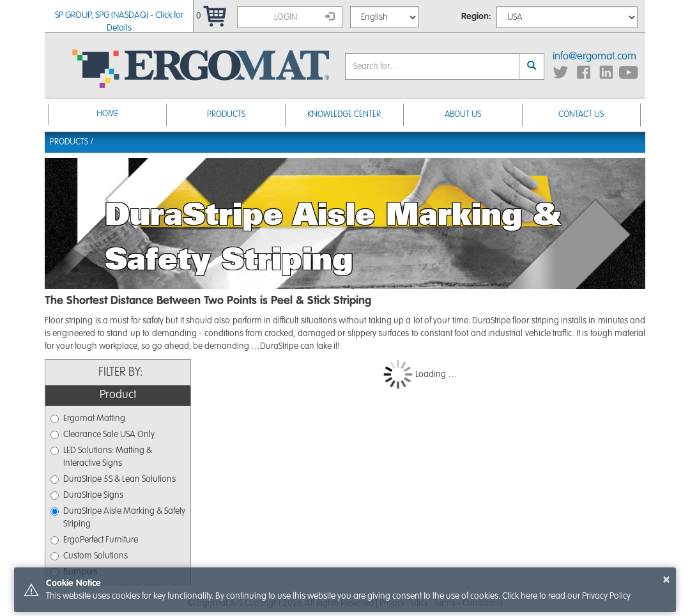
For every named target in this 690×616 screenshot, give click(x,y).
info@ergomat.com (594, 57)
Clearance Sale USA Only (103, 435)
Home (108, 114)
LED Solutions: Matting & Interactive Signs (101, 457)
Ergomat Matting (88, 419)
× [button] (666, 580)
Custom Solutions (89, 556)
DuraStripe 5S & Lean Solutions (113, 479)
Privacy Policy (606, 596)
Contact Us (581, 115)
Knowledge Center (344, 115)
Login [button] (304, 17)
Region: (476, 17)
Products (226, 115)
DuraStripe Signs (87, 495)
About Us (463, 115)
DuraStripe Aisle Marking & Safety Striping (118, 518)
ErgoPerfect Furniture (94, 540)
